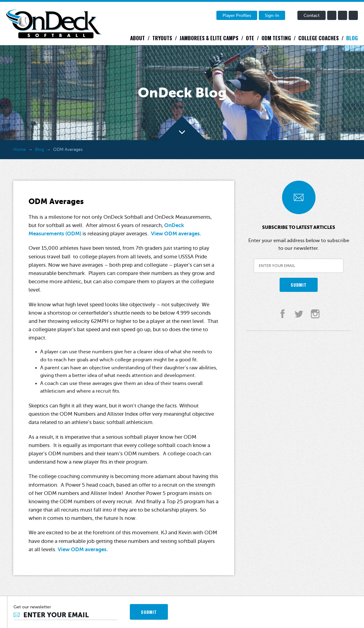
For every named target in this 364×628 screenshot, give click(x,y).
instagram (353, 15)
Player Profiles (237, 16)
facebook (332, 15)
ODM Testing (276, 38)
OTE (250, 38)
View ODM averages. (176, 234)
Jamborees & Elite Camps (209, 38)
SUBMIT (298, 285)
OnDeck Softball (54, 24)
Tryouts (162, 38)
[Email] (66, 615)
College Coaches (319, 38)
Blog (352, 38)
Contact (312, 16)
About (137, 38)
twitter (343, 15)
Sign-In (272, 16)
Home (19, 149)
